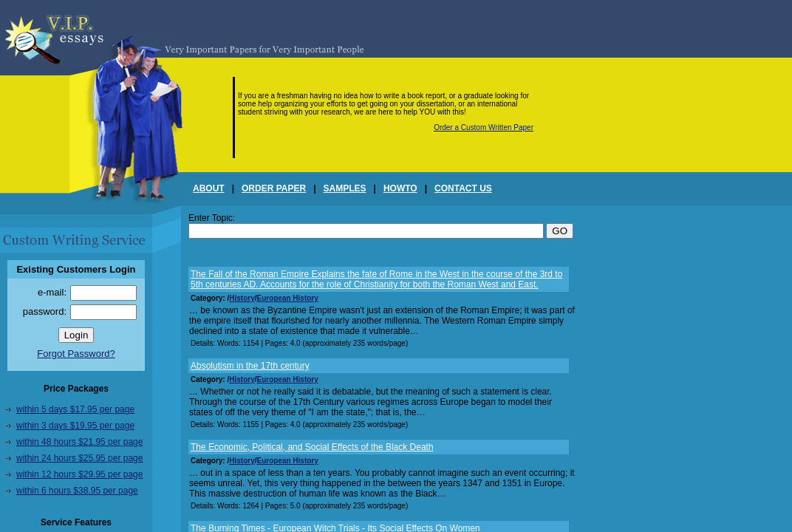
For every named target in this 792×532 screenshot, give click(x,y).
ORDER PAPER (274, 188)
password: (45, 311)
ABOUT (209, 188)
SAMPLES (345, 188)
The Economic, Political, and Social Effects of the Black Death (312, 447)
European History (287, 298)
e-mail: (52, 292)
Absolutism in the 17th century (250, 366)
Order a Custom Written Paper (484, 127)
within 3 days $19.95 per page (75, 426)
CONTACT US (463, 188)
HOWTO (400, 188)
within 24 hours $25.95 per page (79, 458)
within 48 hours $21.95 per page (79, 442)
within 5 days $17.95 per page (75, 409)
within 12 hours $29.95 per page (79, 474)
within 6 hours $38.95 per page (77, 491)
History (242, 298)
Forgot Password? (76, 354)
